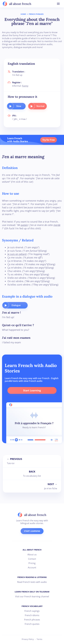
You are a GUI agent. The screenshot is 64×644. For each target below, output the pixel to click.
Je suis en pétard (17, 254)
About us (32, 555)
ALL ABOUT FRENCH (32, 550)
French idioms (32, 615)
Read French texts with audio (32, 582)
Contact (32, 559)
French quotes (32, 624)
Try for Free (49, 140)
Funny (25, 86)
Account (32, 568)
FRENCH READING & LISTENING (32, 577)
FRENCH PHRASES (36, 14)
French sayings (32, 611)
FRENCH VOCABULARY (32, 606)
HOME (23, 14)
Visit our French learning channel (32, 596)
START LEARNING (32, 531)
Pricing (32, 563)
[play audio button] (10, 106)
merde (57, 225)
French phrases (32, 620)
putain (24, 225)
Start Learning (32, 390)
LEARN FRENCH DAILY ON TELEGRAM (32, 592)
